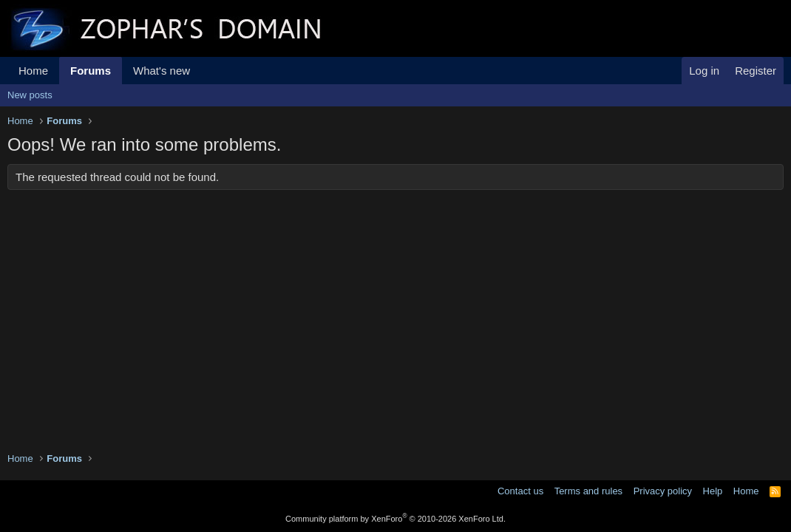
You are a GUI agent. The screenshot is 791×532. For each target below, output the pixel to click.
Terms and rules (588, 491)
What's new (162, 71)
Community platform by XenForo (395, 519)
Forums (91, 71)
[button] (202, 71)
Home (33, 71)
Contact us (520, 491)
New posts (30, 95)
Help (713, 491)
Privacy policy (663, 491)
